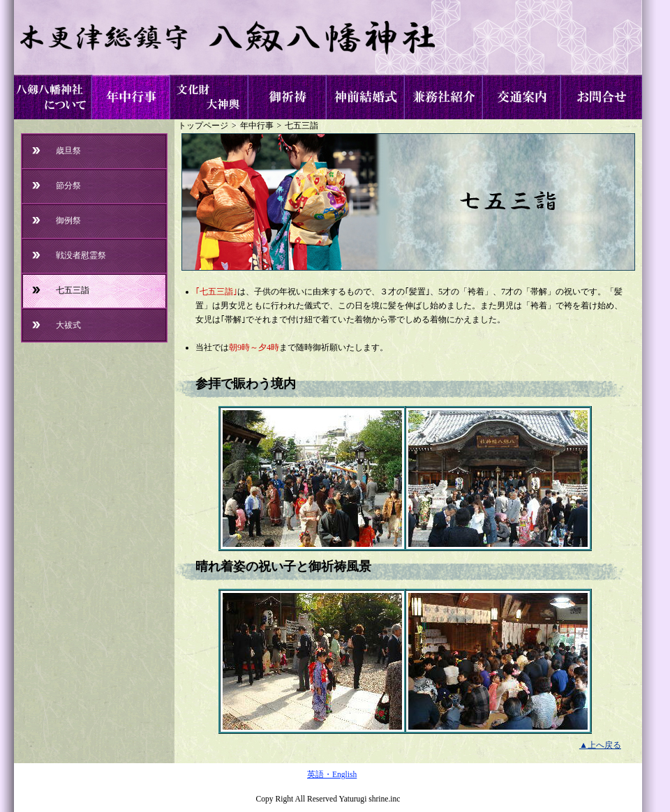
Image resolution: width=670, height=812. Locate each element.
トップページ (203, 126)
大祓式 (68, 325)
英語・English (332, 775)
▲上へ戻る (600, 745)
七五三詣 (301, 126)
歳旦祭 (68, 151)
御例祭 (68, 220)
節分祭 (68, 186)
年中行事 (257, 126)
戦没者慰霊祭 (81, 255)
